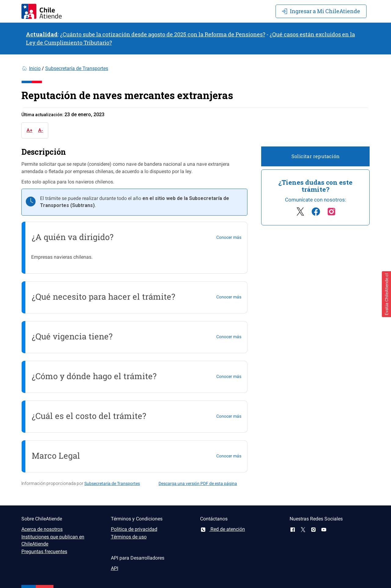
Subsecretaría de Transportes (77, 68)
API (115, 568)
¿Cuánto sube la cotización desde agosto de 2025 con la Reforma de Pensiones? (163, 34)
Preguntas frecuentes (44, 551)
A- (41, 130)
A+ (29, 130)
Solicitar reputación (315, 156)
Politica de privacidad (134, 529)
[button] (386, 294)
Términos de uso (129, 537)
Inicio (35, 68)
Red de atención (223, 529)
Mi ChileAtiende (321, 11)
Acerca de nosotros (42, 529)
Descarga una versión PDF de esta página (198, 483)
